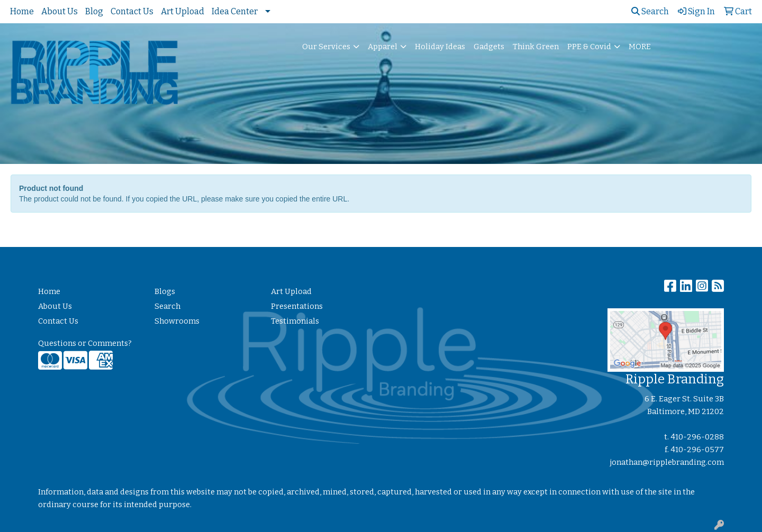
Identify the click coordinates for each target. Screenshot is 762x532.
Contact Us (132, 11)
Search (650, 11)
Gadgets (489, 47)
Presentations (297, 306)
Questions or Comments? (85, 343)
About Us (60, 11)
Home (22, 11)
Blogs (165, 291)
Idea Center (235, 11)
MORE (640, 47)
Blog (94, 11)
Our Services (326, 47)
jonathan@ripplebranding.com (667, 462)
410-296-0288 (697, 437)
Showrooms (177, 321)
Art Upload (183, 11)
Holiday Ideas (440, 47)
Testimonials (295, 321)
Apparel (383, 47)
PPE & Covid (589, 47)
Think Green (536, 47)
